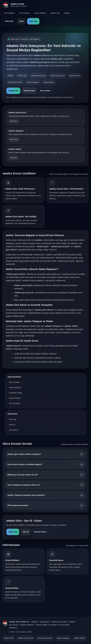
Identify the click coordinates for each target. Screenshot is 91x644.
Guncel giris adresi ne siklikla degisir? (45, 464)
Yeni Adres (13, 430)
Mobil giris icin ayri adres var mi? (45, 475)
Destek (67, 13)
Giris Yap (33, 21)
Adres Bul (9, 21)
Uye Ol (26, 532)
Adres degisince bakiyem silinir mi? (45, 485)
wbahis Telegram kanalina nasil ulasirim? (45, 495)
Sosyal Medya (15, 398)
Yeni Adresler (24, 13)
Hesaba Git (13, 91)
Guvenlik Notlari (15, 393)
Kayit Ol (12, 425)
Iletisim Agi (55, 13)
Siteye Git (13, 532)
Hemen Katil (29, 91)
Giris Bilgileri (9, 13)
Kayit (21, 21)
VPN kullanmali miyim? (45, 505)
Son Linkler (45, 91)
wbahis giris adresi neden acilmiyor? (45, 454)
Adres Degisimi (15, 387)
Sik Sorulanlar (15, 403)
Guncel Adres (40, 532)
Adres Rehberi (40, 13)
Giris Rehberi (14, 382)
